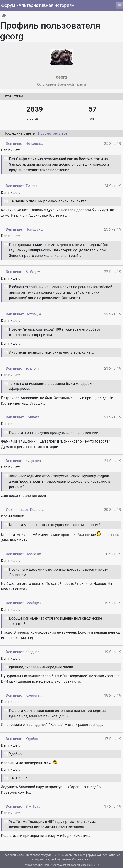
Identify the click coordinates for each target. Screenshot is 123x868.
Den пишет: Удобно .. (23, 739)
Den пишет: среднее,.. (24, 652)
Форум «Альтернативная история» (37, 5)
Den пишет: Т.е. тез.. (23, 186)
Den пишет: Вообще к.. (25, 603)
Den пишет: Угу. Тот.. (23, 806)
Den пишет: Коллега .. (24, 417)
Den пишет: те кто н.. (23, 368)
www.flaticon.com (66, 865)
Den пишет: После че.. (24, 554)
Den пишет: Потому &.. (25, 314)
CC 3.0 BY (94, 865)
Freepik (46, 865)
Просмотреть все (53, 133)
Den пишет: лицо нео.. (24, 461)
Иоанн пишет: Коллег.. (25, 510)
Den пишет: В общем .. (25, 272)
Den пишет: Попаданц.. (25, 229)
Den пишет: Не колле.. (24, 144)
